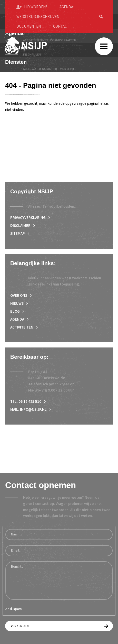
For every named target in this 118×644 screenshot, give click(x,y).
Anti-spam (14, 609)
